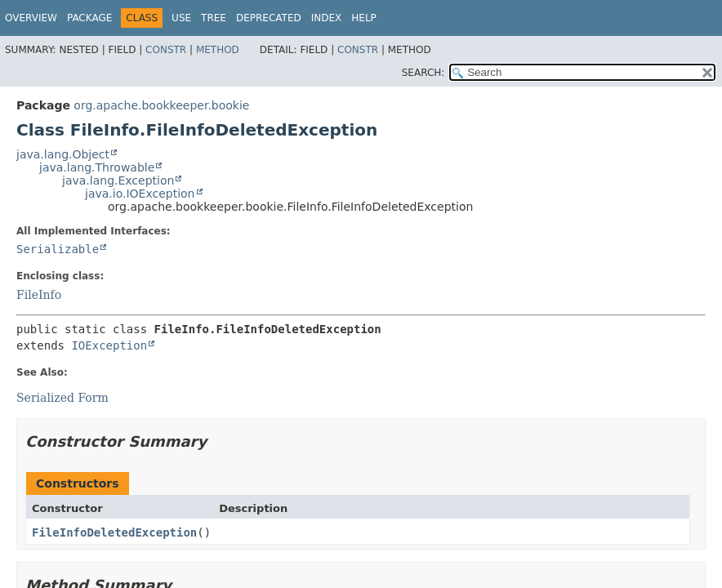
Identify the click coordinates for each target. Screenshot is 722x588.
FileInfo (39, 295)
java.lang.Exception (118, 180)
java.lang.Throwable (97, 167)
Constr (166, 50)
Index (327, 18)
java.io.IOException (140, 194)
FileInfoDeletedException (114, 532)
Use (181, 18)
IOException (109, 345)
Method (218, 50)
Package (89, 18)
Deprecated (269, 18)
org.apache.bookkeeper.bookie (161, 105)
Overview (31, 18)
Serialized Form (62, 398)
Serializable (58, 249)
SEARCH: (423, 73)
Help (364, 18)
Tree (214, 18)
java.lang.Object (63, 154)
